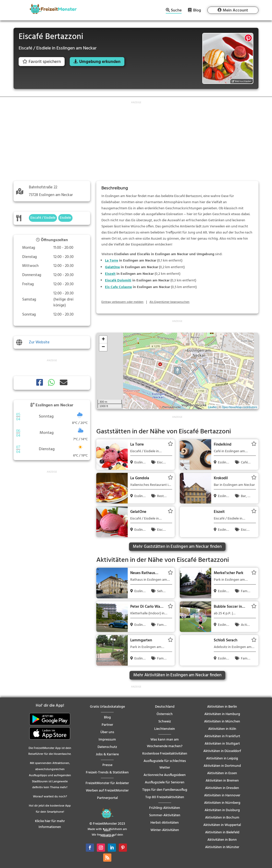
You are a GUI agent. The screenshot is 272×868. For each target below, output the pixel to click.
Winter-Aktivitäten (165, 830)
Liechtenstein (165, 729)
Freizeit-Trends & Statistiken (107, 773)
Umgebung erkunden (100, 62)
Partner (107, 725)
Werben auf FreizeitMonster (107, 791)
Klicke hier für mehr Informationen (50, 824)
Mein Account (235, 10)
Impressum (107, 740)
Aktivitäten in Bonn (222, 840)
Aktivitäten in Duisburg (222, 810)
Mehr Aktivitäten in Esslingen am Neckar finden (177, 675)
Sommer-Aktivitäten (165, 815)
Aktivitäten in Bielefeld (222, 832)
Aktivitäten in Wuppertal (222, 825)
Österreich (165, 714)
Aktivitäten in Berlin (222, 707)
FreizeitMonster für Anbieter (107, 783)
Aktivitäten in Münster (222, 847)
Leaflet (212, 407)
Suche (176, 11)
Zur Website (39, 342)
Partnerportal (107, 798)
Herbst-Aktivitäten (165, 823)
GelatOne (112, 267)
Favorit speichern (42, 62)
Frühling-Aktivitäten (165, 808)
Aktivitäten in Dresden (222, 788)
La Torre (111, 261)
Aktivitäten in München (222, 722)
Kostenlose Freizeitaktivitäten (165, 754)
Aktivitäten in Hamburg (222, 714)
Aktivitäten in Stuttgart (222, 744)
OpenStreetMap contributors (240, 407)
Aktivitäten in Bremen (222, 781)
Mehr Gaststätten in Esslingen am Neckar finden (177, 547)
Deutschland (165, 707)
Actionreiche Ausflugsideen (165, 775)
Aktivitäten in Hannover (222, 795)
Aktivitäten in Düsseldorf (222, 751)
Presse (107, 765)
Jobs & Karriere (107, 754)
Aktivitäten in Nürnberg (222, 803)
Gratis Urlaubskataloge (107, 707)
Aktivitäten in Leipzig (222, 759)
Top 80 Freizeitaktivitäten (165, 797)
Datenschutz (107, 747)
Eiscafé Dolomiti (118, 281)
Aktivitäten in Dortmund (222, 766)
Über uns (107, 732)
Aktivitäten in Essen (222, 773)
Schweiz (165, 722)
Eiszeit (110, 274)
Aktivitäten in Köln (222, 729)
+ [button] (103, 340)
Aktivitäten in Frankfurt (222, 736)
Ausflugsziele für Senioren (165, 782)
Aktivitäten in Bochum (222, 818)
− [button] (103, 347)
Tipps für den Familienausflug (165, 790)
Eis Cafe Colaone (118, 287)
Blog (197, 10)
